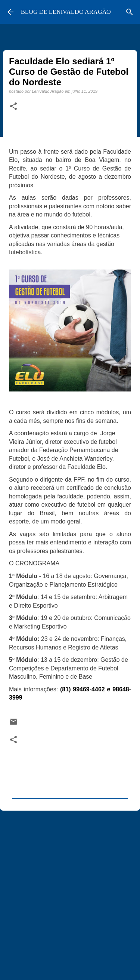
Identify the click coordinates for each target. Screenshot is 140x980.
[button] (13, 107)
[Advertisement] (70, 892)
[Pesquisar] (130, 12)
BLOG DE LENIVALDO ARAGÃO (66, 12)
